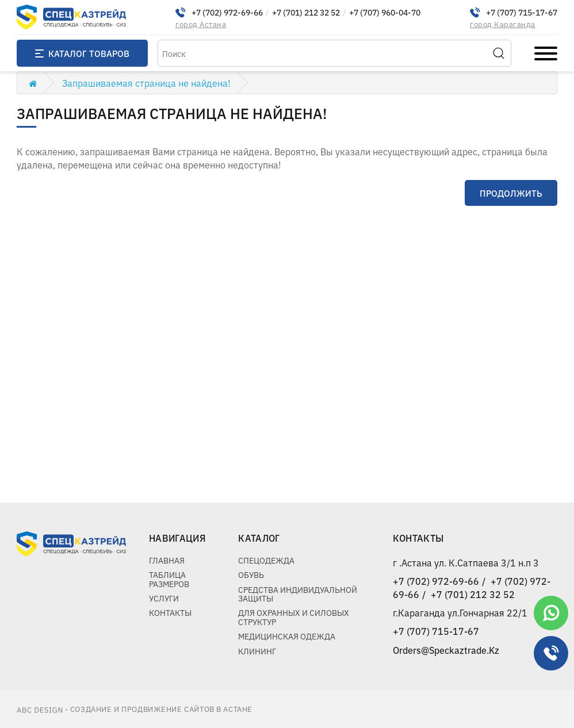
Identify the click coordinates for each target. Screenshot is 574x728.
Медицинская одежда (287, 636)
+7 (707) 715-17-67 (522, 12)
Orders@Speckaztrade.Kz (446, 650)
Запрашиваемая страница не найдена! (146, 83)
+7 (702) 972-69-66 (227, 12)
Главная (167, 560)
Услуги (164, 598)
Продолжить (511, 193)
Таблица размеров (169, 579)
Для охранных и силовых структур (294, 617)
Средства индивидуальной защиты (298, 594)
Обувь (251, 574)
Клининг (257, 651)
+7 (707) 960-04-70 (385, 12)
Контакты (170, 612)
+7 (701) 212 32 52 (306, 12)
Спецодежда (266, 560)
